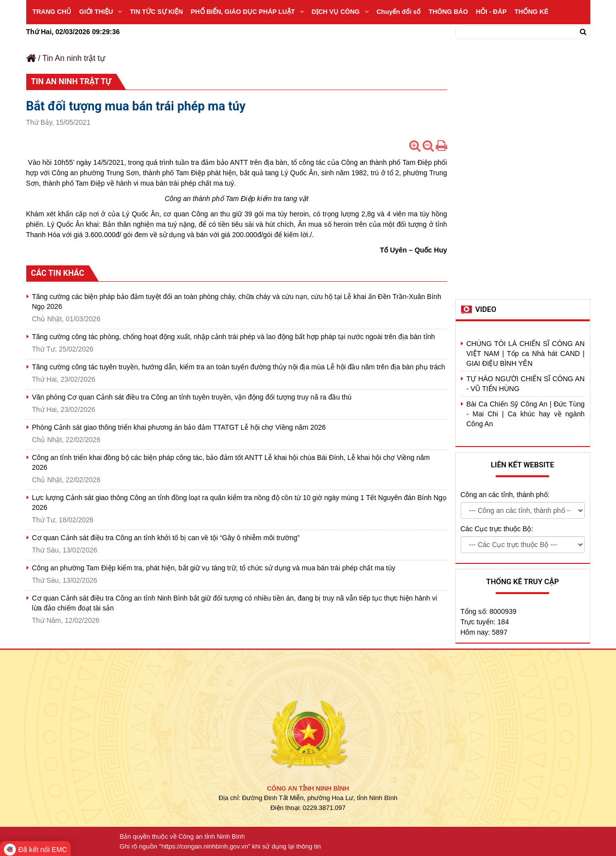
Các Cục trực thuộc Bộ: (497, 529)
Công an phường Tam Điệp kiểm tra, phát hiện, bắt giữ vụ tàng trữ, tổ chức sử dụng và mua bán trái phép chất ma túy (214, 568)
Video (486, 309)
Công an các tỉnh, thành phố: (505, 495)
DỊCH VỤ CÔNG (340, 12)
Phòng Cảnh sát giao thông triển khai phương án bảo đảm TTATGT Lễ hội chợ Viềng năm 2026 (179, 427)
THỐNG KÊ (532, 12)
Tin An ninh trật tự (74, 58)
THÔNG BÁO (448, 12)
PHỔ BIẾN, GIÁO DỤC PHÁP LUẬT (247, 12)
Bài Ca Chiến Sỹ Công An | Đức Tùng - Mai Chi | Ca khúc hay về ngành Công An (526, 414)
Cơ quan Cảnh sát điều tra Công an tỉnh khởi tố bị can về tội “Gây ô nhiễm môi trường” (166, 538)
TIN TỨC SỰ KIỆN (156, 12)
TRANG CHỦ (52, 12)
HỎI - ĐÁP (491, 12)
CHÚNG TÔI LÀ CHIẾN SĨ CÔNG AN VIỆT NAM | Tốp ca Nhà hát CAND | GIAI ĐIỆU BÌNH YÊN (526, 353)
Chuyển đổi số (399, 12)
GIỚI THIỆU (100, 12)
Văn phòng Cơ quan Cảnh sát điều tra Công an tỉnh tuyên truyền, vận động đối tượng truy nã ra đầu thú (192, 397)
